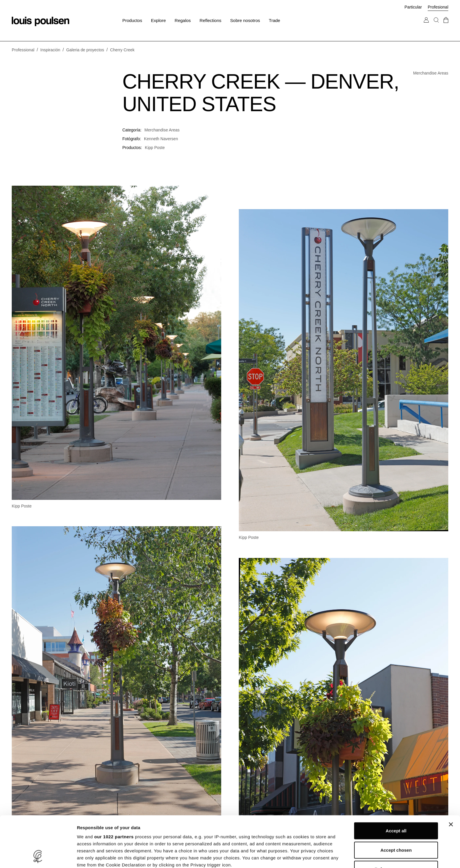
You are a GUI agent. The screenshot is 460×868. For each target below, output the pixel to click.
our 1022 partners (114, 789)
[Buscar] (436, 26)
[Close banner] (451, 777)
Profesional (438, 7)
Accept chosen (396, 802)
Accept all (396, 783)
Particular (413, 7)
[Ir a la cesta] (446, 26)
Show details (308, 856)
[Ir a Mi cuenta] (426, 26)
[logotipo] (40, 21)
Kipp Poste (155, 148)
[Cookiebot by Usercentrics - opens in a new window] (38, 857)
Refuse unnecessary (396, 822)
